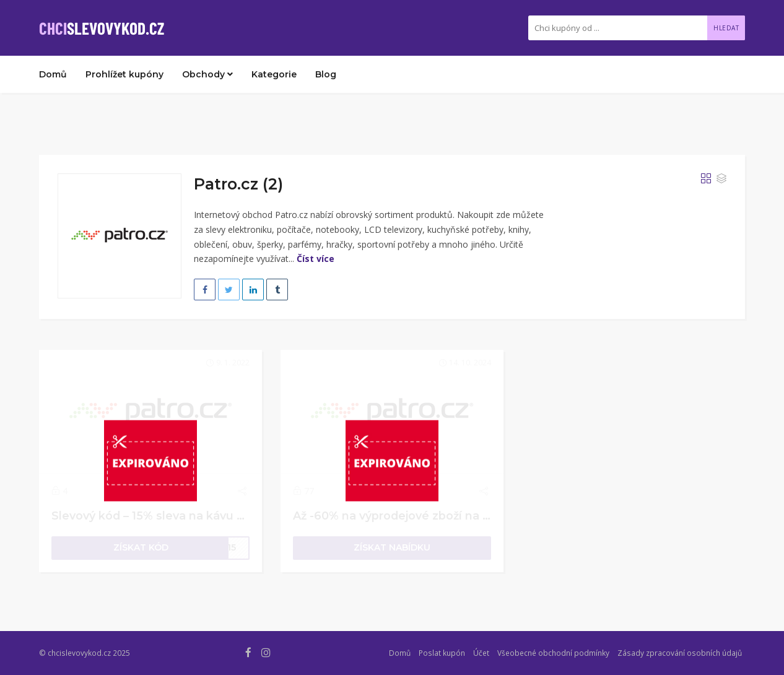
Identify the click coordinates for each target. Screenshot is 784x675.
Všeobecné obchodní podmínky (553, 653)
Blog (326, 74)
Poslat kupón (442, 653)
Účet (481, 653)
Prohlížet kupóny (124, 74)
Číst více (316, 259)
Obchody (207, 74)
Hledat (726, 28)
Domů (53, 74)
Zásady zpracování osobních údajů (680, 653)
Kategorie (274, 74)
